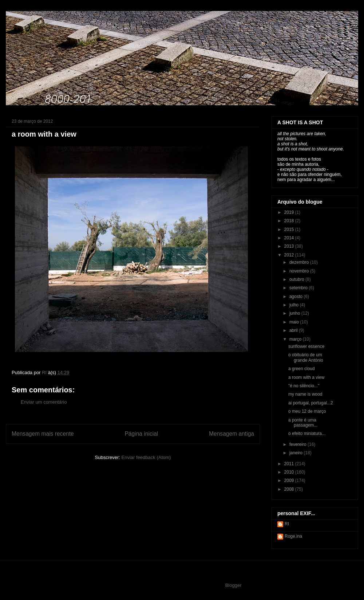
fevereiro (298, 444)
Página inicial (141, 434)
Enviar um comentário (44, 402)
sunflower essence (306, 346)
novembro (300, 271)
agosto (296, 297)
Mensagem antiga (232, 434)
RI (287, 524)
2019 (290, 212)
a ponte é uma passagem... (303, 423)
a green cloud (302, 369)
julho (295, 305)
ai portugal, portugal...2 (311, 403)
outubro (297, 279)
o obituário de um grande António (306, 357)
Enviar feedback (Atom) (146, 457)
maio (295, 322)
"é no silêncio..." (304, 386)
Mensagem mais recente (43, 434)
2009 (290, 481)
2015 (290, 230)
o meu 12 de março (307, 411)
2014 (290, 238)
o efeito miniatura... (307, 434)
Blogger (233, 585)
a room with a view (306, 377)
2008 (290, 489)
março (296, 339)
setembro (299, 288)
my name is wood (305, 394)
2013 (290, 246)
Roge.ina (293, 536)
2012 (290, 255)
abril (294, 330)
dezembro (300, 262)
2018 (290, 221)
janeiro (296, 453)
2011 (290, 464)
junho (295, 313)
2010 (290, 472)
